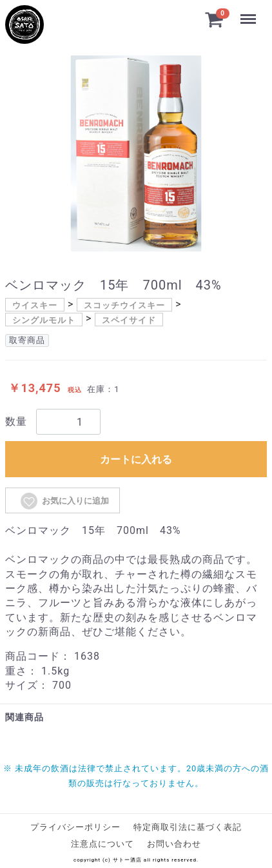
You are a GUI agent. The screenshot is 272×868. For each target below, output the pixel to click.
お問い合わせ (174, 844)
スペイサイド (129, 320)
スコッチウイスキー (124, 305)
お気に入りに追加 (64, 501)
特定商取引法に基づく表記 (188, 827)
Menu (248, 13)
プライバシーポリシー (75, 827)
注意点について (102, 844)
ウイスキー (35, 305)
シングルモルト (44, 320)
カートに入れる (136, 459)
